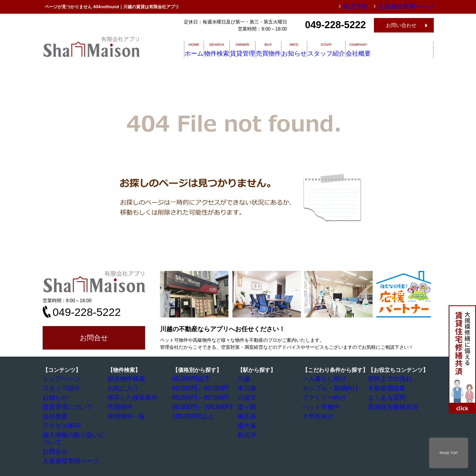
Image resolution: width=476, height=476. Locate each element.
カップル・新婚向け (327, 388)
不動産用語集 (386, 388)
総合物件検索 (125, 379)
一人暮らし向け (322, 379)
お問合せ (94, 338)
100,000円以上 (191, 415)
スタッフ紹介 (373, 49)
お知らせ (331, 49)
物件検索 (220, 49)
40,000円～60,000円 (197, 388)
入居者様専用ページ (67, 451)
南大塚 (248, 424)
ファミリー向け (322, 397)
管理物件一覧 (125, 415)
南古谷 (248, 415)
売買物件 (294, 49)
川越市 (248, 397)
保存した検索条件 (130, 397)
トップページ (60, 379)
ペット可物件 (320, 406)
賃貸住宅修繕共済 (390, 406)
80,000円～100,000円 (199, 406)
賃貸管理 (257, 49)
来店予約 (372, 7)
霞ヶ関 (248, 406)
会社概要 (415, 49)
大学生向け (318, 415)
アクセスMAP (61, 424)
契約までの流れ (388, 379)
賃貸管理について (65, 406)
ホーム (186, 49)
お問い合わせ (401, 25)
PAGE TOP (449, 453)
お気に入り (123, 388)
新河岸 (248, 433)
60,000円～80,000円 (197, 397)
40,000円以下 (190, 379)
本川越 (248, 388)
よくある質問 (386, 397)
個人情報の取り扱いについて (77, 433)
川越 (246, 379)
